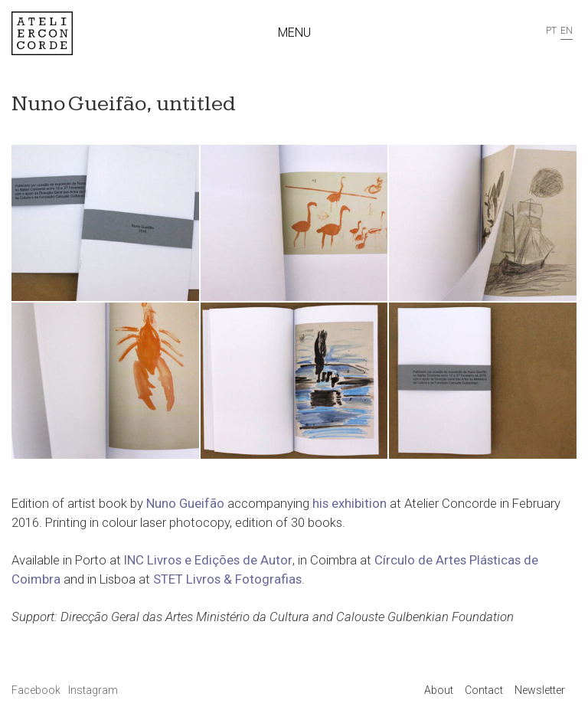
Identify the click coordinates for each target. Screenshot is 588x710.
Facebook (37, 690)
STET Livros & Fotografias (227, 579)
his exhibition (350, 503)
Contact (484, 690)
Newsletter (540, 690)
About (439, 690)
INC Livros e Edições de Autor (208, 560)
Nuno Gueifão (185, 503)
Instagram (93, 690)
